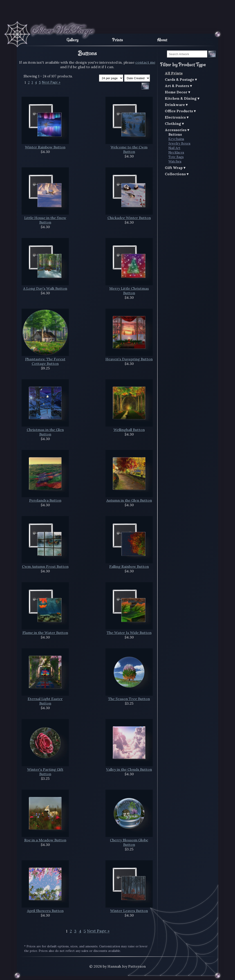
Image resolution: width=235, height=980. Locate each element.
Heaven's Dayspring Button (129, 359)
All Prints (174, 73)
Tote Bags (176, 157)
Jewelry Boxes (179, 144)
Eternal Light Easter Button (45, 701)
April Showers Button (45, 911)
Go (212, 54)
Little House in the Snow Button (45, 220)
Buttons (175, 135)
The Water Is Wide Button (129, 633)
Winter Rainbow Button (45, 147)
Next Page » (51, 83)
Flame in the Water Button (45, 633)
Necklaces (176, 153)
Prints (117, 40)
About (162, 40)
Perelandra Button (45, 500)
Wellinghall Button (129, 430)
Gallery (73, 40)
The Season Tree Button (129, 699)
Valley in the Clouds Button (129, 769)
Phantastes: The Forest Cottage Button (45, 361)
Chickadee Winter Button (129, 218)
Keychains (176, 139)
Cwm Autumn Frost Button (45, 566)
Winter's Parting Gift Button (45, 772)
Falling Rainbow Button (129, 566)
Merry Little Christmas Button (129, 291)
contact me (145, 62)
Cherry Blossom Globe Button (129, 842)
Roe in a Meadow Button (45, 840)
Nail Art (174, 148)
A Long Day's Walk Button (45, 288)
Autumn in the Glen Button (129, 500)
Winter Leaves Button (129, 911)
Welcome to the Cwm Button (129, 149)
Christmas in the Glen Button (45, 432)
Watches (175, 162)
